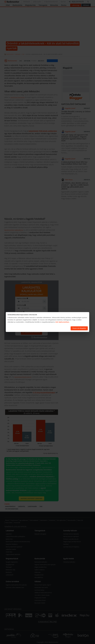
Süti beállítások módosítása (59, 328)
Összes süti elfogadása (79, 328)
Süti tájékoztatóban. (63, 322)
